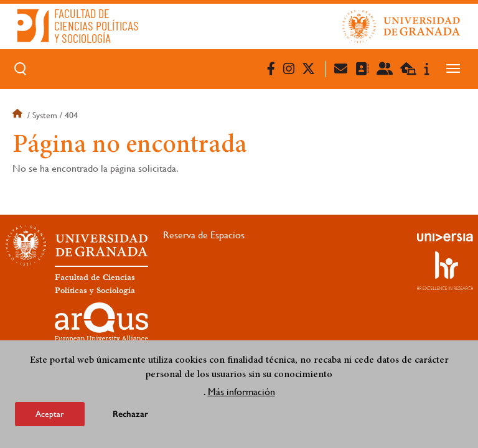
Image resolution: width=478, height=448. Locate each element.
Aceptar (50, 418)
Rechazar (130, 418)
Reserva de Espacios (204, 235)
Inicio (19, 115)
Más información (241, 395)
